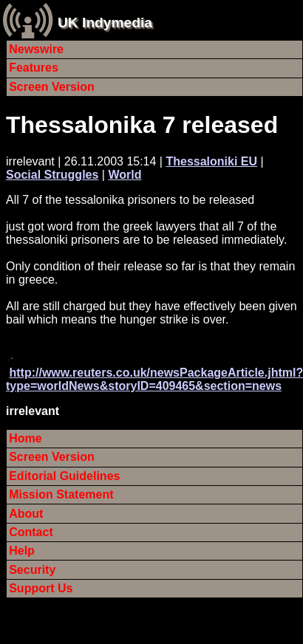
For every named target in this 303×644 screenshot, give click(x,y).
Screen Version (52, 87)
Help (22, 551)
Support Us (41, 588)
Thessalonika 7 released (142, 125)
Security (32, 570)
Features (34, 68)
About (26, 514)
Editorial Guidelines (64, 476)
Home (25, 438)
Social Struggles (52, 175)
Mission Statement (61, 494)
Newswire (36, 49)
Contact (31, 532)
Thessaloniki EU (211, 161)
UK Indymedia (105, 23)
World (125, 175)
